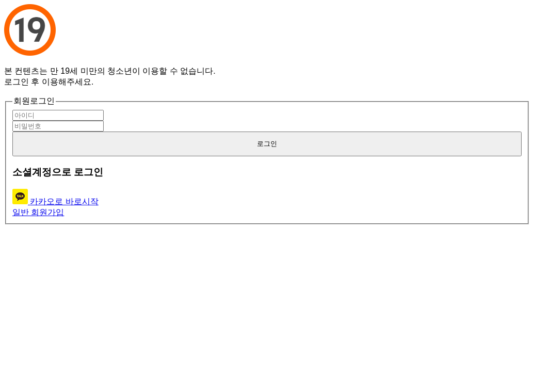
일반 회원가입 (38, 212)
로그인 (267, 144)
